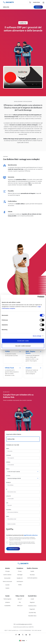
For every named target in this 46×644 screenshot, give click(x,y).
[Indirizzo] (23, 485)
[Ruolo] (23, 472)
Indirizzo (8, 482)
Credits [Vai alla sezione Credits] (20, 585)
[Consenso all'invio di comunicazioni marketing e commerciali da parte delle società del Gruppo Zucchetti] (7, 538)
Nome (8, 449)
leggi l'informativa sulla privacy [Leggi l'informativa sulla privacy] (31, 535)
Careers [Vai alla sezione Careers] (7, 588)
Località (8, 496)
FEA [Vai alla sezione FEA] (20, 602)
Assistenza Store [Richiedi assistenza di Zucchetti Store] (32, 606)
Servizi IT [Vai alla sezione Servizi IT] (20, 599)
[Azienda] (23, 465)
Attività (8, 476)
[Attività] (23, 478)
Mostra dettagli (37, 336)
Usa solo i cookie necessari (23, 346)
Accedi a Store (36, 2)
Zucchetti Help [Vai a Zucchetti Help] (32, 613)
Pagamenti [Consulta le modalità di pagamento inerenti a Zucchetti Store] (32, 609)
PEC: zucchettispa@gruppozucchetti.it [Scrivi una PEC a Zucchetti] (23, 624)
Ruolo (8, 469)
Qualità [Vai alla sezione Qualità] (32, 571)
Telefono (9, 510)
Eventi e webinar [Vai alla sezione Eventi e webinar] (7, 575)
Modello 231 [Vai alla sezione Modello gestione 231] (20, 578)
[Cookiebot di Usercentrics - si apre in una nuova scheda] (37, 297)
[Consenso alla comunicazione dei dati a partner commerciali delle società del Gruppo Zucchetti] (7, 542)
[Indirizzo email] (23, 519)
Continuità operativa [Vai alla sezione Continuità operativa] (32, 578)
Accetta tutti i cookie (23, 341)
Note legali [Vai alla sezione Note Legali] (20, 575)
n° (7, 489)
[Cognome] (23, 458)
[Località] (23, 499)
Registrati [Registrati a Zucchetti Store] (32, 602)
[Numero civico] (23, 492)
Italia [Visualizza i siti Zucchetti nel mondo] (23, 641)
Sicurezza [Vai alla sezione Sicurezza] (32, 575)
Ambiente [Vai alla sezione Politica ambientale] (7, 602)
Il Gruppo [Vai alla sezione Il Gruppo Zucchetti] (7, 571)
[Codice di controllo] (23, 524)
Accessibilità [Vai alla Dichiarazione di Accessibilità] (7, 606)
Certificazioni (20, 581)
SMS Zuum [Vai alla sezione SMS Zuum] (20, 606)
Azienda (8, 462)
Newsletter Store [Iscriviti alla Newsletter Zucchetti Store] (32, 616)
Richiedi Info (38, 7)
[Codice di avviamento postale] (23, 505)
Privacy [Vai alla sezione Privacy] (20, 571)
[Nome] (23, 451)
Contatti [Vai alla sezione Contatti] (7, 585)
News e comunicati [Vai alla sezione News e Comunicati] (7, 581)
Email (8, 516)
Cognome (9, 455)
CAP (7, 503)
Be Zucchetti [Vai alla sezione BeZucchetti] (7, 578)
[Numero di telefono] (23, 512)
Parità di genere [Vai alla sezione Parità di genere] (7, 599)
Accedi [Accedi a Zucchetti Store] (32, 599)
